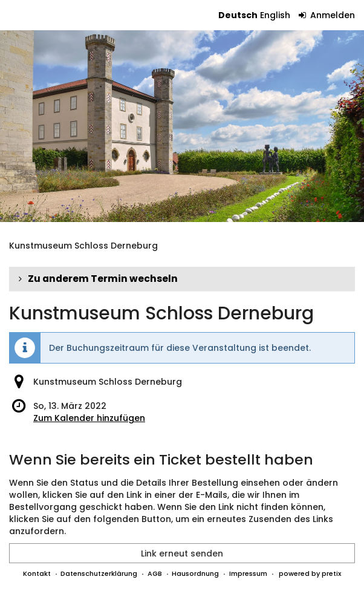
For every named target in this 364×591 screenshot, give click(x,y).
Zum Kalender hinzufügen (89, 418)
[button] (182, 279)
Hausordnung (195, 573)
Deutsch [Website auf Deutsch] (238, 15)
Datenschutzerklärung (99, 573)
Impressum (248, 573)
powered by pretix (310, 573)
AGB (155, 573)
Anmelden (327, 15)
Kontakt (37, 573)
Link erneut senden (182, 553)
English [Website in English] (275, 15)
